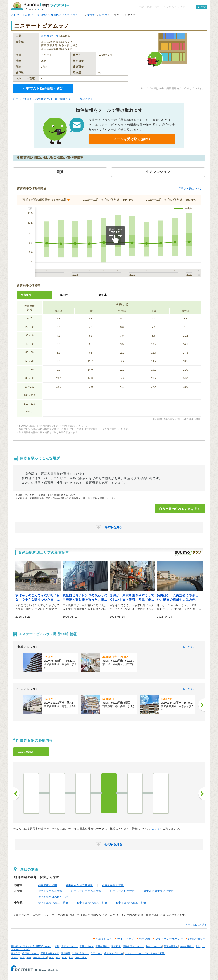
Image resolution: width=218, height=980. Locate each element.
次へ (202, 794)
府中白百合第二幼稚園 (79, 885)
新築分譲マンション (133, 946)
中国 (71, 957)
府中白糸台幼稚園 (113, 885)
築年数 (64, 295)
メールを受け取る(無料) (132, 139)
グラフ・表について (190, 189)
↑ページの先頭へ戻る (196, 925)
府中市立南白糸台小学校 (53, 897)
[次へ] (202, 705)
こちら (156, 829)
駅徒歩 (103, 295)
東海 (51, 957)
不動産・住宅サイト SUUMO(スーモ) (31, 946)
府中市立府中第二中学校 (53, 903)
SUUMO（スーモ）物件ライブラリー (40, 6)
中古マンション (154, 946)
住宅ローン (97, 953)
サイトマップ (126, 939)
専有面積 (26, 295)
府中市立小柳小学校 (50, 891)
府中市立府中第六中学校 (92, 903)
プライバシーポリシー (169, 939)
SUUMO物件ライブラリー (67, 15)
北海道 (15, 957)
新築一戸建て (171, 946)
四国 (65, 957)
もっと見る (189, 647)
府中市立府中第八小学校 (86, 891)
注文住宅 (16, 953)
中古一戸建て (187, 946)
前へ (16, 794)
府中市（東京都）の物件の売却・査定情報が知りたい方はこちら (53, 99)
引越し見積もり (81, 953)
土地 (198, 946)
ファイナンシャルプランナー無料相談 (145, 953)
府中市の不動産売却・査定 (43, 88)
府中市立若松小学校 (123, 891)
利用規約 (145, 939)
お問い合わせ (196, 939)
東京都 (91, 15)
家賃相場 (116, 946)
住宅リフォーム (31, 953)
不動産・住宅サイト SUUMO (29, 15)
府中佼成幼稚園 (47, 885)
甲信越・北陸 (40, 957)
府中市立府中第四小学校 (159, 891)
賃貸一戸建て (103, 946)
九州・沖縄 (81, 957)
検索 (203, 7)
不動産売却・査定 (50, 953)
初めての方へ (104, 939)
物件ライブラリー (114, 953)
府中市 (103, 15)
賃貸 (57, 946)
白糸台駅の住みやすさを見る (180, 509)
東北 (22, 957)
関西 (58, 957)
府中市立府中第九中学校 (131, 903)
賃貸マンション (70, 946)
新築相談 (66, 953)
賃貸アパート (87, 946)
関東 (29, 957)
